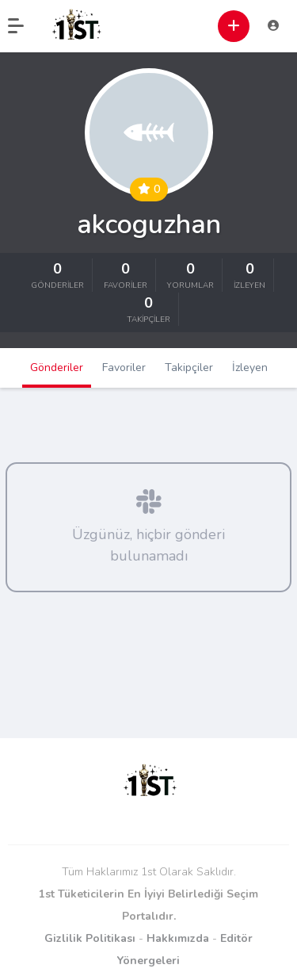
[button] (24, 26)
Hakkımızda (178, 938)
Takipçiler (189, 367)
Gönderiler (57, 367)
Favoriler (124, 367)
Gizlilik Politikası (90, 938)
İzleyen (250, 367)
